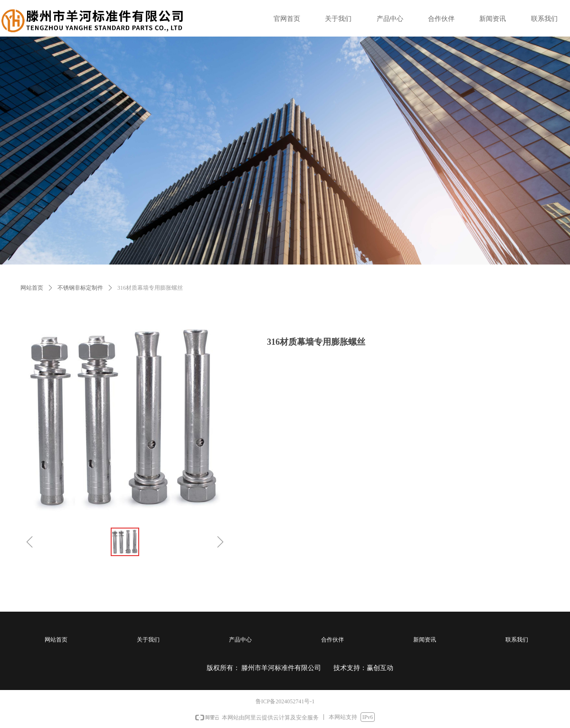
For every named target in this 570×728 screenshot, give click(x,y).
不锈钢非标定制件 (80, 288)
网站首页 (32, 288)
